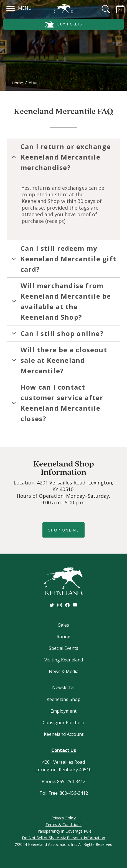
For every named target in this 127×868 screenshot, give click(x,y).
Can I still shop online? (57, 335)
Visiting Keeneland (64, 660)
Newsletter (64, 687)
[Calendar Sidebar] (117, 9)
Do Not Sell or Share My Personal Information (63, 838)
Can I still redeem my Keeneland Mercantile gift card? (63, 259)
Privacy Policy (63, 818)
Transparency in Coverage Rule (64, 831)
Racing (63, 637)
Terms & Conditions (63, 824)
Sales (64, 625)
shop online (63, 530)
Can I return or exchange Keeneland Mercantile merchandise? (60, 157)
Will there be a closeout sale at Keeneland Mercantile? (58, 360)
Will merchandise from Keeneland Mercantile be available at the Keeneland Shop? (60, 301)
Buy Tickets (63, 24)
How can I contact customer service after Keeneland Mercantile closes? (56, 403)
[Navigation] (11, 7)
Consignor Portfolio (63, 723)
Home (17, 83)
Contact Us (64, 750)
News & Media (64, 671)
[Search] (103, 9)
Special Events (63, 648)
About (35, 83)
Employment (63, 711)
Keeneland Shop (63, 699)
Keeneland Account (64, 734)
